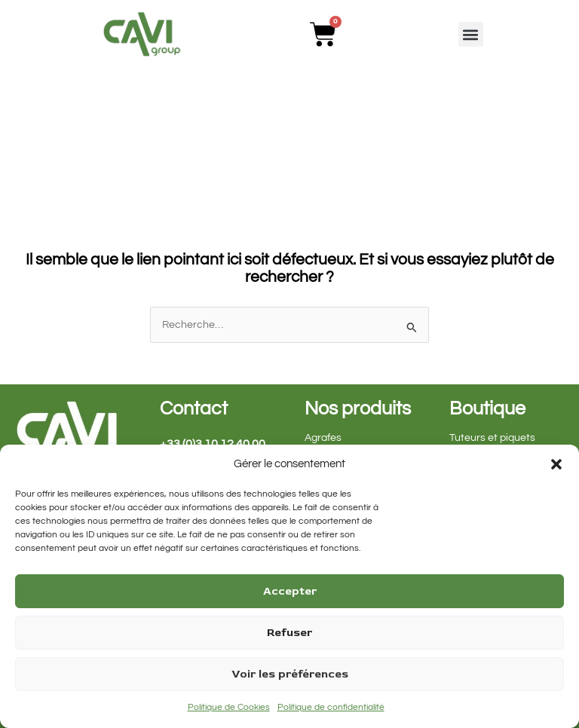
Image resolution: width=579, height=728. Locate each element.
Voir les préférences (290, 674)
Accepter (290, 591)
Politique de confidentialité (331, 707)
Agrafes (323, 438)
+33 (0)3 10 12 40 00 (213, 444)
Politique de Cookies (229, 707)
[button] (556, 464)
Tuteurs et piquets (492, 438)
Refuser (289, 633)
